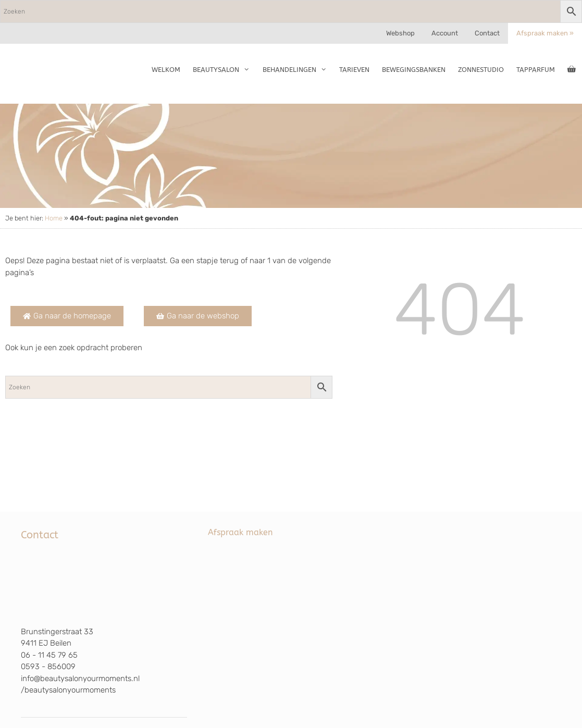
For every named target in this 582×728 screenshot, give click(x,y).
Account (445, 33)
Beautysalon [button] (224, 70)
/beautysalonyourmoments (68, 690)
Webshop (400, 33)
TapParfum (536, 70)
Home (54, 218)
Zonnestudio (481, 70)
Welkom (166, 70)
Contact (487, 33)
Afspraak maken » (545, 33)
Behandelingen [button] (298, 70)
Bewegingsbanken (414, 70)
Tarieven (354, 70)
